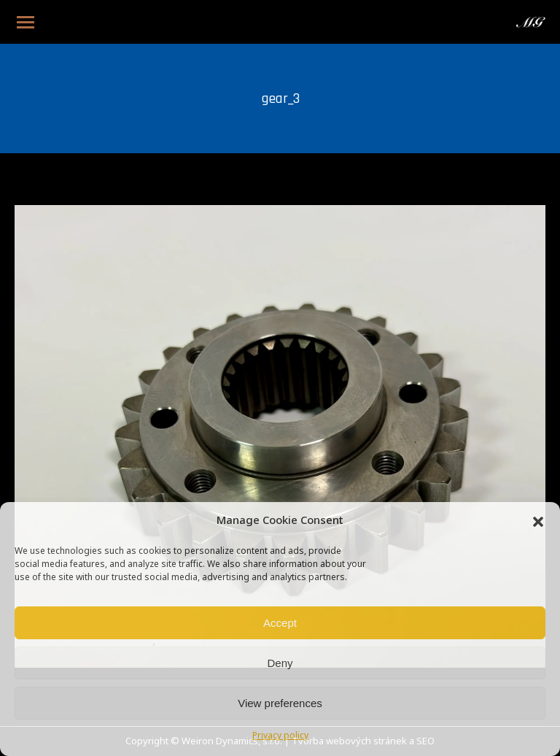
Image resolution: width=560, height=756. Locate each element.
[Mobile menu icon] (26, 22)
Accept (280, 623)
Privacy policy (280, 736)
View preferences (280, 703)
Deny (280, 663)
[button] (538, 522)
